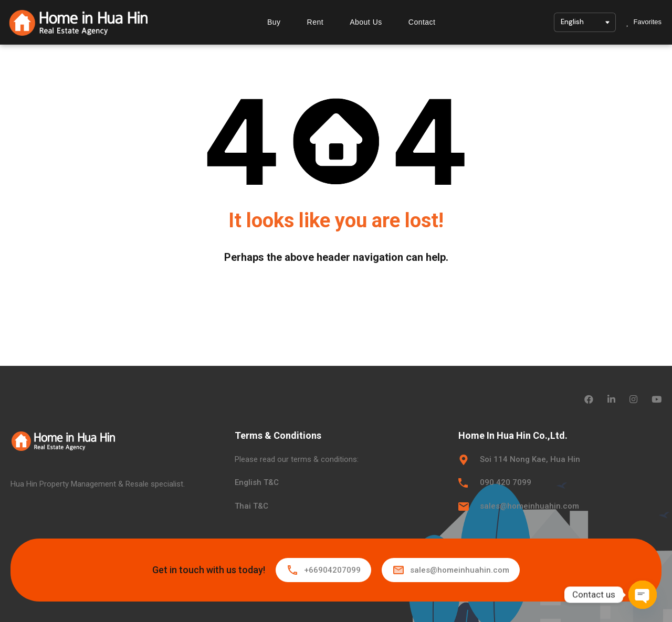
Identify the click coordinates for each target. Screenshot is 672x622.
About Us (366, 22)
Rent (316, 22)
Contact (422, 22)
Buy (274, 22)
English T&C (257, 482)
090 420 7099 (506, 482)
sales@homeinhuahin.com (529, 506)
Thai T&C (251, 506)
